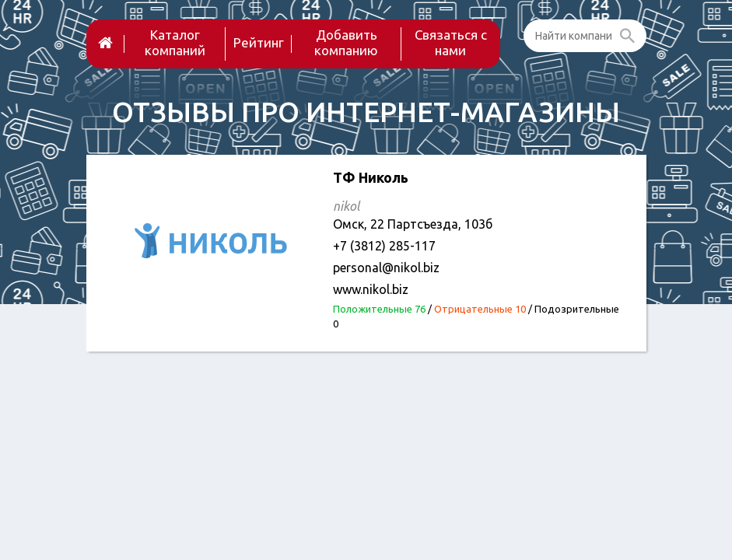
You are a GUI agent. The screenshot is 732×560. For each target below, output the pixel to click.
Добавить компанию (346, 42)
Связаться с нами (451, 42)
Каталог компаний (175, 42)
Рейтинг (259, 42)
